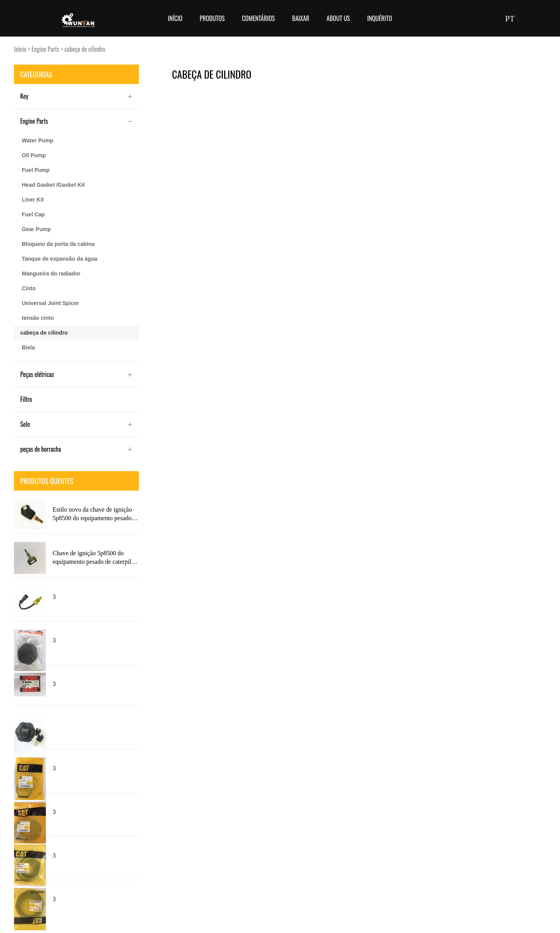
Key (24, 96)
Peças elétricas (37, 374)
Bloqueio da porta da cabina (58, 244)
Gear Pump (36, 229)
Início (175, 18)
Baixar (301, 18)
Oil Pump (34, 155)
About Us (338, 18)
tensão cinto (38, 318)
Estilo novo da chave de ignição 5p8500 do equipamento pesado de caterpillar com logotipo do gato (92, 514)
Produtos (212, 18)
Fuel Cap (33, 214)
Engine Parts (45, 49)
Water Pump (38, 140)
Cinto (29, 288)
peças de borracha (41, 449)
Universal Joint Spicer (50, 303)
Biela (28, 347)
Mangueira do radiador (51, 274)
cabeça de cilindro (85, 49)
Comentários (258, 18)
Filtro (26, 399)
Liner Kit (33, 200)
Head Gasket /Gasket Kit (53, 185)
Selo (25, 424)
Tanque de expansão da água (59, 259)
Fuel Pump (36, 170)
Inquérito (380, 18)
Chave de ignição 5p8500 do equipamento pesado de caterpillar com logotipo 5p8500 (95, 558)
